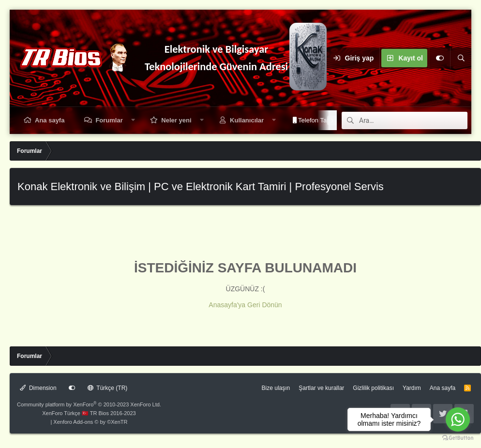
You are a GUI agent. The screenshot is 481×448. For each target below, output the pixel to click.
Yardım (412, 388)
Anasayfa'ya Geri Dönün (245, 305)
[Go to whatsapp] (458, 419)
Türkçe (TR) (108, 388)
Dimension (38, 388)
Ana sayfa (50, 120)
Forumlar (109, 120)
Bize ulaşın (276, 388)
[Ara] (461, 58)
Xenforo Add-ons (90, 422)
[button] (133, 120)
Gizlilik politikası (373, 388)
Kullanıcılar (247, 120)
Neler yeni (176, 120)
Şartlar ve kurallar (321, 388)
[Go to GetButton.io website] (458, 438)
